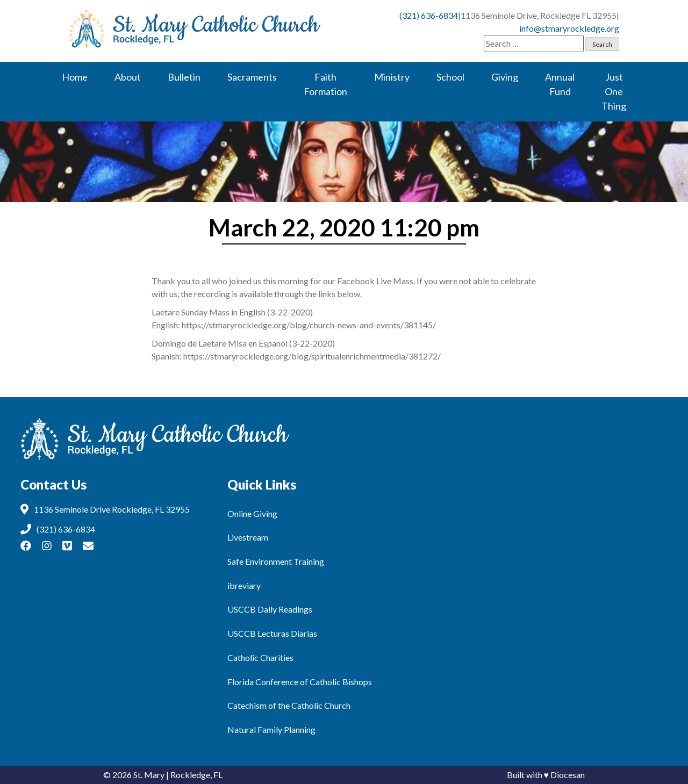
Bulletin (184, 77)
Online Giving (252, 513)
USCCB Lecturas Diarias (272, 633)
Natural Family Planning (271, 729)
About (128, 77)
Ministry (392, 77)
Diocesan (568, 775)
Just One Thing (614, 91)
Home (75, 77)
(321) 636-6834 (429, 15)
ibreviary (244, 585)
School (450, 77)
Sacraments (252, 77)
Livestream (248, 537)
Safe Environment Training (276, 561)
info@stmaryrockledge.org (569, 28)
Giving (505, 77)
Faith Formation (325, 84)
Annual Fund (560, 84)
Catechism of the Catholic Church (289, 705)
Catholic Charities (260, 657)
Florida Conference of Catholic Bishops (300, 682)
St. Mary (149, 775)
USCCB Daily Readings (270, 609)
